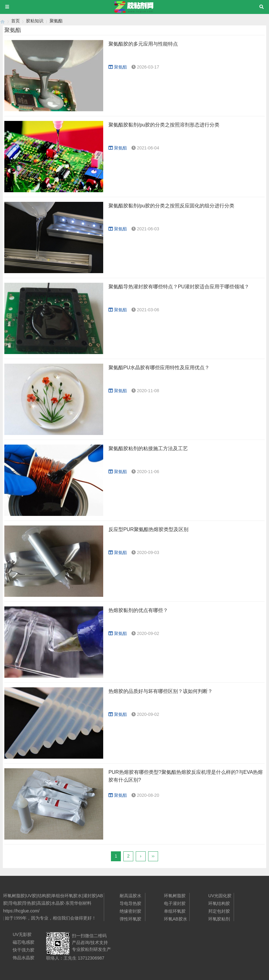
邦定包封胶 (219, 911)
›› (153, 856)
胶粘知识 (35, 21)
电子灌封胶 (175, 903)
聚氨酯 (56, 21)
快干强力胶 (24, 950)
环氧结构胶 (219, 903)
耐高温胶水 (130, 896)
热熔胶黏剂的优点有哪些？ (138, 610)
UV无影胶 (22, 934)
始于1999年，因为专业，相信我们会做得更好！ (51, 918)
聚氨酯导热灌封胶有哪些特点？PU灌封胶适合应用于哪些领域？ (179, 287)
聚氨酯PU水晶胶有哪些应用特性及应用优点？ (159, 368)
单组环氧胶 (175, 911)
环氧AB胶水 (176, 919)
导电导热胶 (130, 903)
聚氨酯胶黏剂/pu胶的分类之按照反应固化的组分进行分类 (171, 206)
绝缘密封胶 (130, 911)
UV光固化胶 (220, 896)
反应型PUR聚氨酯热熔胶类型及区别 (148, 529)
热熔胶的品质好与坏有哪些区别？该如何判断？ (161, 691)
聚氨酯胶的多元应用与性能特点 (143, 44)
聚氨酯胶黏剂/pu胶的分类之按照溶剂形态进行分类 (164, 125)
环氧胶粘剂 (219, 919)
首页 (15, 21)
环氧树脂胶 (175, 896)
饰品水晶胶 (24, 958)
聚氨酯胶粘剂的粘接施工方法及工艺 (148, 448)
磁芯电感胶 (24, 942)
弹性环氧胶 (130, 919)
